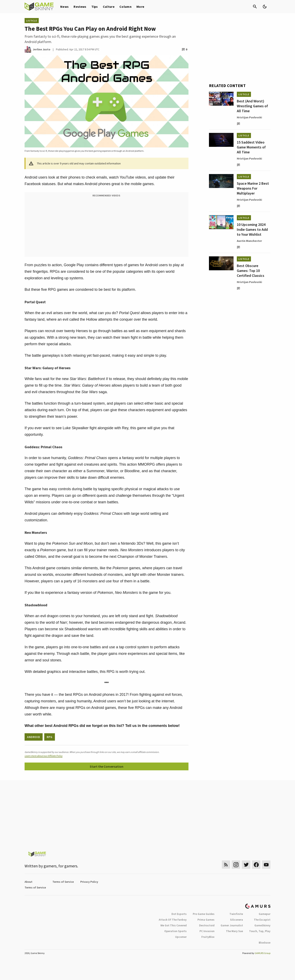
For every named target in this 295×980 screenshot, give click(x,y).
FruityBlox (208, 937)
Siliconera (237, 920)
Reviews (80, 7)
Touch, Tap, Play (260, 931)
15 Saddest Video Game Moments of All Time (251, 147)
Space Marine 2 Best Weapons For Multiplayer (253, 188)
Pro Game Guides (204, 914)
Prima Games (206, 920)
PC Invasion (207, 931)
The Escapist (262, 920)
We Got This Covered (174, 925)
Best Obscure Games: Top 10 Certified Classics (251, 271)
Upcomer (181, 937)
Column (125, 7)
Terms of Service (63, 882)
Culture (109, 7)
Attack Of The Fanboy (173, 920)
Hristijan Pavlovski (249, 117)
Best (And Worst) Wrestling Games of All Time (252, 106)
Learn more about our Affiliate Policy (44, 756)
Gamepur (265, 914)
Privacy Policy (89, 882)
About (28, 882)
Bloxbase (265, 943)
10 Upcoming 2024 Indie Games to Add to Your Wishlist (252, 229)
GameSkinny (262, 925)
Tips (95, 7)
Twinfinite (236, 914)
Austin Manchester (249, 241)
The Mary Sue (234, 931)
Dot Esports (179, 914)
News (64, 7)
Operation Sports (175, 931)
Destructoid (207, 925)
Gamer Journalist (232, 925)
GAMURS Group (263, 953)
